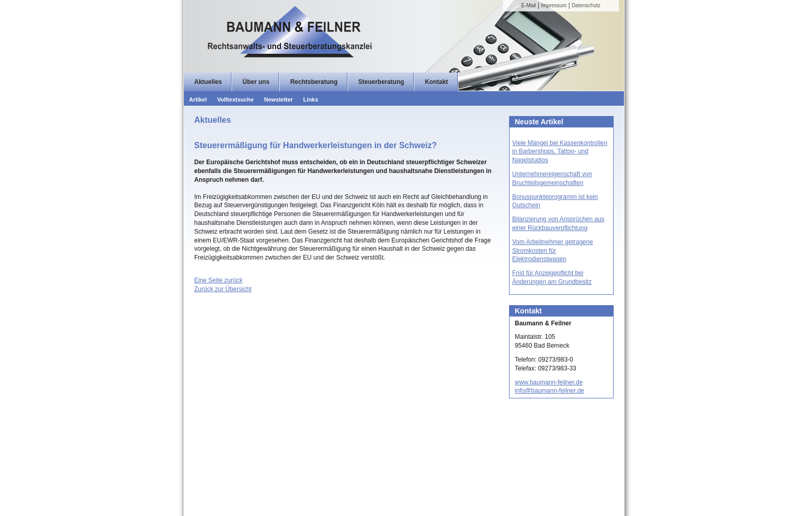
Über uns (256, 82)
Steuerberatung (381, 82)
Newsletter (279, 99)
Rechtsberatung (314, 82)
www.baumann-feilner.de (549, 382)
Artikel (198, 99)
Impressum (554, 5)
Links (311, 99)
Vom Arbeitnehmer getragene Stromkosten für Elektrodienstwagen (553, 251)
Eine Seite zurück (218, 280)
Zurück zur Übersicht (223, 289)
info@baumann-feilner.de (549, 391)
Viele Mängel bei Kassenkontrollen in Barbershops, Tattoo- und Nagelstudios (560, 152)
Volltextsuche (235, 99)
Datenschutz (586, 5)
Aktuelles (208, 82)
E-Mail (529, 5)
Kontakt (436, 82)
